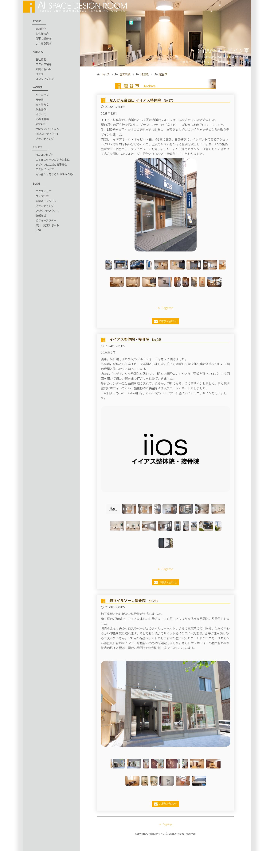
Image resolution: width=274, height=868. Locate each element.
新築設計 (41, 124)
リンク (39, 74)
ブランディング (45, 139)
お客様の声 (42, 34)
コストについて (45, 169)
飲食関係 (41, 109)
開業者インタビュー (47, 201)
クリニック (42, 95)
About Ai (38, 52)
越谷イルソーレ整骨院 (134, 549)
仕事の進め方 (43, 38)
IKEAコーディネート (47, 134)
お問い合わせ (43, 69)
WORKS (37, 87)
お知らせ (41, 215)
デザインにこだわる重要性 (51, 165)
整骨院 (39, 100)
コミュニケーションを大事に (53, 160)
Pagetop (166, 291)
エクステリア (43, 191)
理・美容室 (42, 105)
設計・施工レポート (47, 225)
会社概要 (41, 59)
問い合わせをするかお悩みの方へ (55, 174)
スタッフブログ (45, 79)
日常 (38, 230)
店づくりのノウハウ (47, 211)
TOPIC (37, 21)
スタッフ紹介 (43, 64)
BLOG (36, 184)
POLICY (37, 147)
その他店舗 (42, 119)
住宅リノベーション (47, 129)
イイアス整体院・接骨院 (136, 322)
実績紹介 (41, 29)
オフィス (41, 114)
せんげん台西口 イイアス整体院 (141, 100)
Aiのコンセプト (45, 155)
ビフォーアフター (46, 220)
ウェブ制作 (42, 196)
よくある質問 (43, 43)
